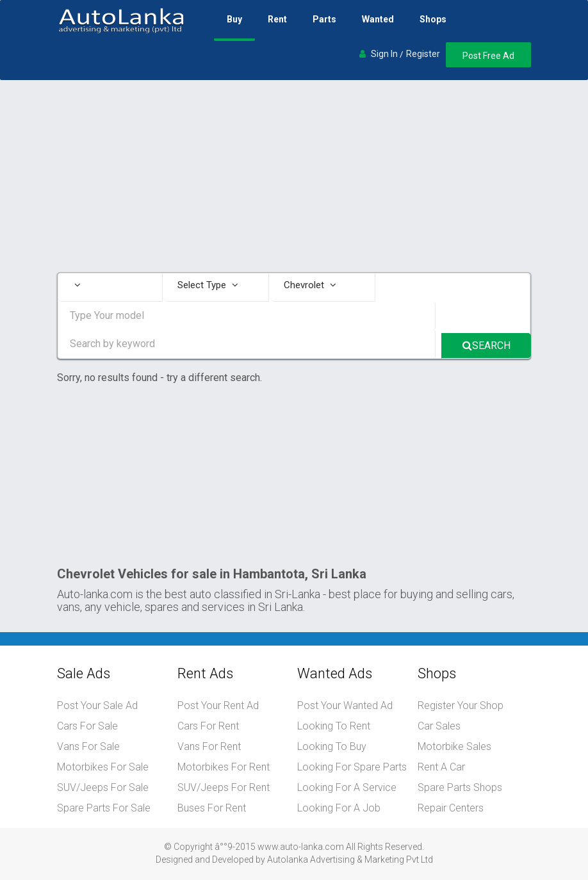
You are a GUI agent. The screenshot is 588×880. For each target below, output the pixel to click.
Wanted (378, 19)
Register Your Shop (461, 705)
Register (423, 54)
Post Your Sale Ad (97, 705)
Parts (324, 19)
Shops (433, 19)
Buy (234, 19)
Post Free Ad (488, 56)
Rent (277, 19)
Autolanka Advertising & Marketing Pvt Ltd (350, 860)
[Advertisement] (294, 176)
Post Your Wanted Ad (345, 705)
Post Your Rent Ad (218, 705)
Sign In (384, 54)
